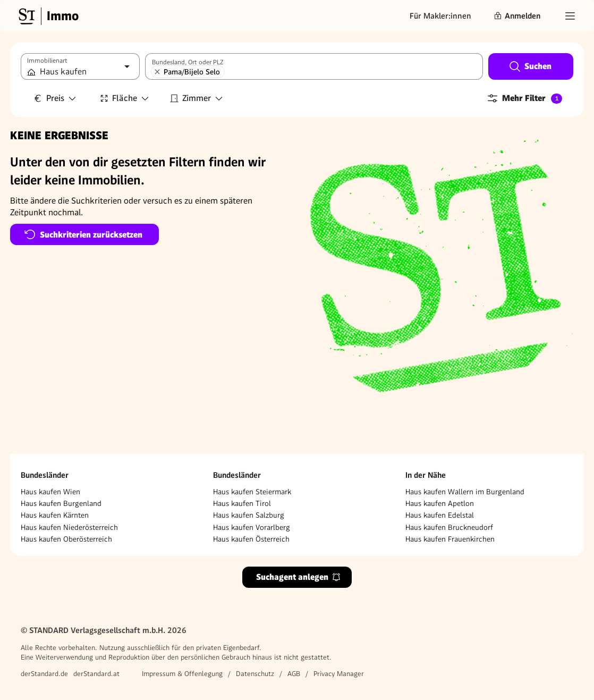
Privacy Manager (339, 674)
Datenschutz (255, 674)
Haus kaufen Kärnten (55, 515)
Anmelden (517, 16)
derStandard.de (44, 674)
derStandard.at (96, 674)
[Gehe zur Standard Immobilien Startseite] (47, 16)
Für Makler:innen (440, 16)
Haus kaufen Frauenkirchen (450, 539)
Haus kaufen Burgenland (61, 503)
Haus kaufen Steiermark (252, 492)
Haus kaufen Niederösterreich (69, 527)
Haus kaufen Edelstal (440, 515)
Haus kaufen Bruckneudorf (449, 527)
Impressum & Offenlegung (182, 674)
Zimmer (197, 98)
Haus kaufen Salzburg (249, 515)
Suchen (530, 66)
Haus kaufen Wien (50, 492)
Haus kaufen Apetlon (440, 503)
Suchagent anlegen (299, 577)
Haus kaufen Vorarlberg (252, 527)
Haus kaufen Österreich (251, 539)
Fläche (125, 98)
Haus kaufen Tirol (242, 503)
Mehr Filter (524, 98)
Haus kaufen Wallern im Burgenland (465, 492)
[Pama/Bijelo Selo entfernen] (157, 72)
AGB (294, 674)
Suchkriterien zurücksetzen (83, 234)
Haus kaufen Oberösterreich (66, 539)
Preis (55, 98)
